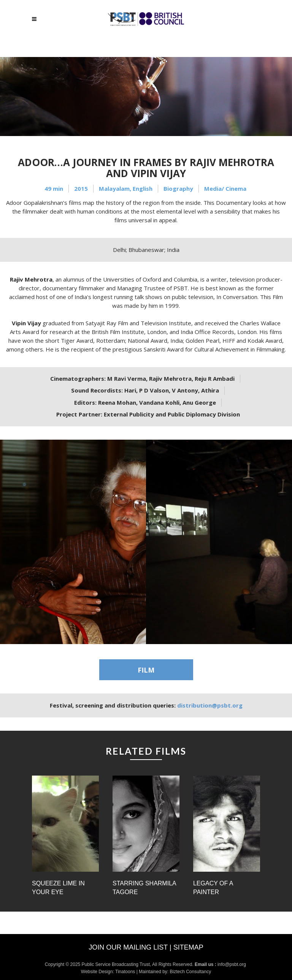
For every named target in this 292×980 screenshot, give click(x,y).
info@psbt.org (232, 964)
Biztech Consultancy (190, 972)
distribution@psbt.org (210, 705)
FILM (146, 670)
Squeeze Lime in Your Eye (58, 888)
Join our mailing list (128, 947)
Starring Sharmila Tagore (144, 888)
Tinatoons (125, 972)
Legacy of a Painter (213, 888)
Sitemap (188, 947)
